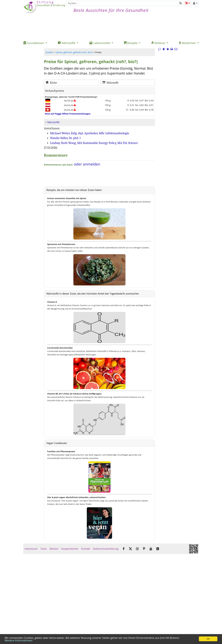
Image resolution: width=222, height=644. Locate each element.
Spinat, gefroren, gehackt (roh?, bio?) (74, 52)
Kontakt (86, 549)
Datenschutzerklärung (106, 549)
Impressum (31, 549)
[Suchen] (122, 3)
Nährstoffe (53, 122)
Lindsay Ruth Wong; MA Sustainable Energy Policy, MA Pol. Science (94, 143)
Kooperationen (70, 549)
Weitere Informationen (18, 640)
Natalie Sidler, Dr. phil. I (65, 138)
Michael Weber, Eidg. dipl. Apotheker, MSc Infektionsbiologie (90, 133)
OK (208, 639)
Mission (54, 549)
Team (44, 549)
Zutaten (49, 52)
